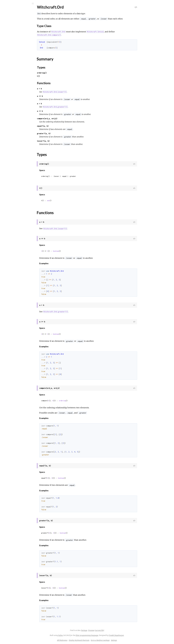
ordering (80, 401)
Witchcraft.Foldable (16, 85)
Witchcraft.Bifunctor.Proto (19, 56)
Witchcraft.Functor (16, 92)
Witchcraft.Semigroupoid (18, 147)
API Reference (80, 640)
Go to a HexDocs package (118, 640)
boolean (74, 251)
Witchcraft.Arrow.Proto (17, 49)
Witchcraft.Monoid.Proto (18, 111)
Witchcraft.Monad (15, 102)
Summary (13, 128)
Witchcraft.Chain (15, 66)
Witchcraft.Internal (15, 98)
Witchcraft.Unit (14, 167)
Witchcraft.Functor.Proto (18, 95)
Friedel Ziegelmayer (134, 635)
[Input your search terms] (18, 3)
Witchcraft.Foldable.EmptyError (21, 176)
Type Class (15, 124)
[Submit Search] (4, 3)
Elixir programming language (105, 635)
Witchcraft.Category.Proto (19, 62)
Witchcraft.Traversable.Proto (20, 164)
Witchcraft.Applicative (17, 33)
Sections (14, 121)
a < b (58, 89)
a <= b (58, 96)
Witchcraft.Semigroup (17, 141)
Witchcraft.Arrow (15, 46)
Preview (109, 630)
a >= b (58, 111)
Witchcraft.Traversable (17, 160)
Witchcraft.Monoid (15, 108)
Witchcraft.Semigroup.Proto (19, 144)
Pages (9, 20)
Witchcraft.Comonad (16, 72)
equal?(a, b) (61, 126)
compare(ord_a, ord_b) (65, 119)
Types (13, 131)
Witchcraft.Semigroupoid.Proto (21, 151)
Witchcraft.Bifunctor (16, 53)
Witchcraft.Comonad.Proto (19, 75)
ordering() (60, 73)
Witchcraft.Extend (15, 79)
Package (102, 630)
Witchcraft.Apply (15, 40)
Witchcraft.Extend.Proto (18, 82)
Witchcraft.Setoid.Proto (18, 157)
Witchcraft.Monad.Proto (18, 105)
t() (57, 76)
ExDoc (79, 635)
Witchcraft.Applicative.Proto (19, 36)
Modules (10, 23)
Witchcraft (13, 10)
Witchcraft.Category (16, 59)
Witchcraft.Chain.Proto (17, 69)
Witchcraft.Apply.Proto (17, 43)
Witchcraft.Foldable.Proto (18, 88)
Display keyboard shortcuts (97, 640)
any (67, 201)
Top (11, 119)
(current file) (118, 630)
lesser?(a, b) (61, 141)
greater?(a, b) (62, 133)
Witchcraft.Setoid (15, 154)
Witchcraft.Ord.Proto (17, 138)
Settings (132, 640)
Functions (15, 133)
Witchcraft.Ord (14, 115)
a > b (58, 104)
